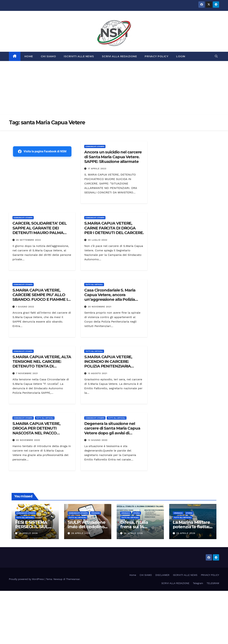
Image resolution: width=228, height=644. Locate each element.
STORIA (137, 513)
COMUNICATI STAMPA (95, 146)
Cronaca (126, 513)
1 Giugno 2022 (25, 307)
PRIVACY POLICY (156, 56)
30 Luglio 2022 (98, 240)
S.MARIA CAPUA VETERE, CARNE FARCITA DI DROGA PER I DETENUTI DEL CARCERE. (114, 228)
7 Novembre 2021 (27, 373)
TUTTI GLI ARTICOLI (94, 284)
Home (133, 575)
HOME (29, 56)
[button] (216, 56)
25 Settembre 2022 (28, 240)
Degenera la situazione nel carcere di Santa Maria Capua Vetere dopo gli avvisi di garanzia (112, 431)
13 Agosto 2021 (98, 373)
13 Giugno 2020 (98, 440)
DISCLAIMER (162, 575)
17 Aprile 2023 (97, 169)
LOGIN (181, 56)
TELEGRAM (213, 583)
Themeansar (73, 579)
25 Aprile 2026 (186, 533)
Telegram (198, 583)
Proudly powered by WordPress (27, 579)
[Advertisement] (114, 88)
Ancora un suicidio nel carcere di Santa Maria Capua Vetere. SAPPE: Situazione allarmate (113, 157)
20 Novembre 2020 (28, 440)
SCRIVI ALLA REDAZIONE (119, 56)
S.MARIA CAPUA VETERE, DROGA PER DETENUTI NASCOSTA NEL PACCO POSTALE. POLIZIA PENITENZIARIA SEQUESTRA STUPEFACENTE (40, 435)
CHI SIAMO (48, 56)
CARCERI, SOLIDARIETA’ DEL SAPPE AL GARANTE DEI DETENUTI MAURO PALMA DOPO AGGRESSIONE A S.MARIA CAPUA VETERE (40, 233)
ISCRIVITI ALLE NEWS (79, 56)
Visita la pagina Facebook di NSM (42, 151)
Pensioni (95, 513)
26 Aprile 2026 (28, 533)
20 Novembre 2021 (100, 307)
